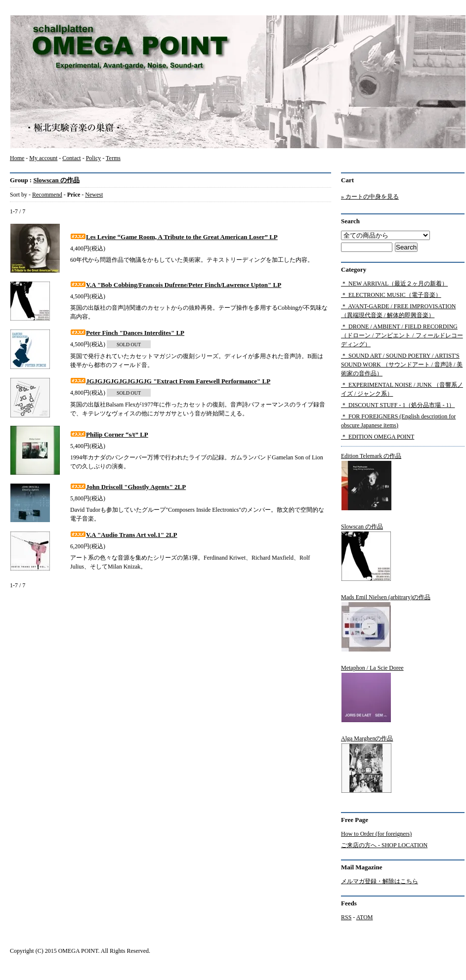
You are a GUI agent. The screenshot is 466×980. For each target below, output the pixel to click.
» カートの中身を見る (370, 197)
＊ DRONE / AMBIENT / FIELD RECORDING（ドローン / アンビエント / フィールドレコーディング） (402, 335)
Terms (113, 158)
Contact (71, 158)
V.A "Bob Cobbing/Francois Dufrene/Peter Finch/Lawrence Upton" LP (176, 285)
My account (43, 158)
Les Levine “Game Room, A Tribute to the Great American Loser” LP (174, 237)
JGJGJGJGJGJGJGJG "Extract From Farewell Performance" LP (170, 381)
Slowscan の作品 (56, 180)
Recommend (47, 195)
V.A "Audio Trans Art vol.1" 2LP (124, 535)
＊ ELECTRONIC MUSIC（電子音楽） (391, 295)
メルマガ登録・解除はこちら (380, 881)
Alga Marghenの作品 (367, 764)
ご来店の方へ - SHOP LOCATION (384, 845)
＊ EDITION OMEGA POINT (378, 437)
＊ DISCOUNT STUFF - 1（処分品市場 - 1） (398, 405)
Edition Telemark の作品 (371, 482)
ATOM (365, 917)
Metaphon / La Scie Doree (372, 694)
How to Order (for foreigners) (376, 834)
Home (17, 158)
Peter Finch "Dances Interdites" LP (127, 333)
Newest (94, 195)
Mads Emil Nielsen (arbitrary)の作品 (386, 623)
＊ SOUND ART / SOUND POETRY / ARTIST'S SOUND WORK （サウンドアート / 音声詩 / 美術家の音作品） (402, 365)
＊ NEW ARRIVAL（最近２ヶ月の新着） (394, 284)
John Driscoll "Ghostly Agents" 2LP (128, 487)
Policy (94, 158)
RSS (346, 917)
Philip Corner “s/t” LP (109, 434)
